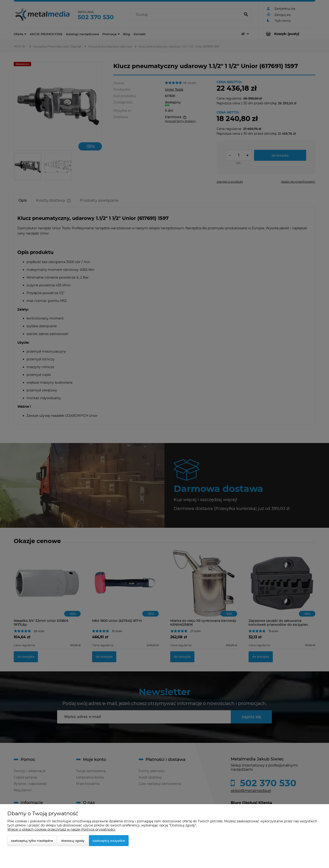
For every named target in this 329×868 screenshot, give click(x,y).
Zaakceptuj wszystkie (109, 841)
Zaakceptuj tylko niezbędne (32, 841)
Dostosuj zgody (73, 841)
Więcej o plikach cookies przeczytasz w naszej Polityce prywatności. (61, 829)
